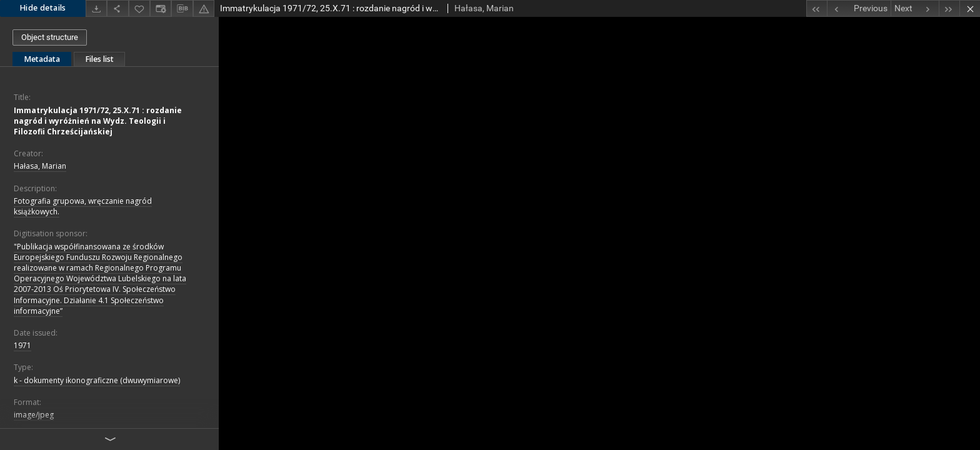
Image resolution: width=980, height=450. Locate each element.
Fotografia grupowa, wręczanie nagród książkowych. (83, 206)
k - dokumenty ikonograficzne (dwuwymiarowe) (97, 380)
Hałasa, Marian (40, 166)
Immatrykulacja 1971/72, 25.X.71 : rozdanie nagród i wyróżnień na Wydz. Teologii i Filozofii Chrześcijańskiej (98, 121)
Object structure (50, 37)
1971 (22, 345)
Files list (99, 59)
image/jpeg (34, 415)
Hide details (43, 8)
